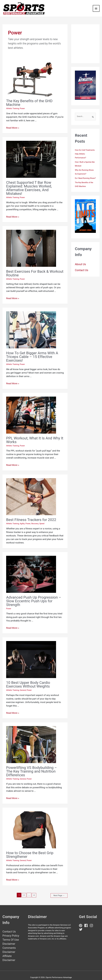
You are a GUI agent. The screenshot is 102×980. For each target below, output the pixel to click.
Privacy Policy (11, 931)
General (23, 686)
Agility (23, 520)
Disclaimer (9, 940)
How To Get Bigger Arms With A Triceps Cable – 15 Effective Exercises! (32, 353)
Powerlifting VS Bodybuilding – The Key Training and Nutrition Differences (31, 768)
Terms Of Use (11, 936)
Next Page (59, 891)
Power (23, 105)
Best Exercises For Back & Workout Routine (35, 270)
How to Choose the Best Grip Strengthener (30, 851)
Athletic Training (13, 105)
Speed (43, 520)
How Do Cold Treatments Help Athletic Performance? (85, 150)
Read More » (13, 124)
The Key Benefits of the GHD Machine (29, 99)
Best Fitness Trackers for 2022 (31, 516)
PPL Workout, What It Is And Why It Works (35, 436)
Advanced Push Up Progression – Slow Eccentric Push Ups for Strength (34, 597)
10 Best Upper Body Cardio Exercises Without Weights (28, 681)
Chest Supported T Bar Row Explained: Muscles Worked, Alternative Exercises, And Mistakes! (29, 184)
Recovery (36, 520)
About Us (80, 264)
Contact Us (82, 269)
